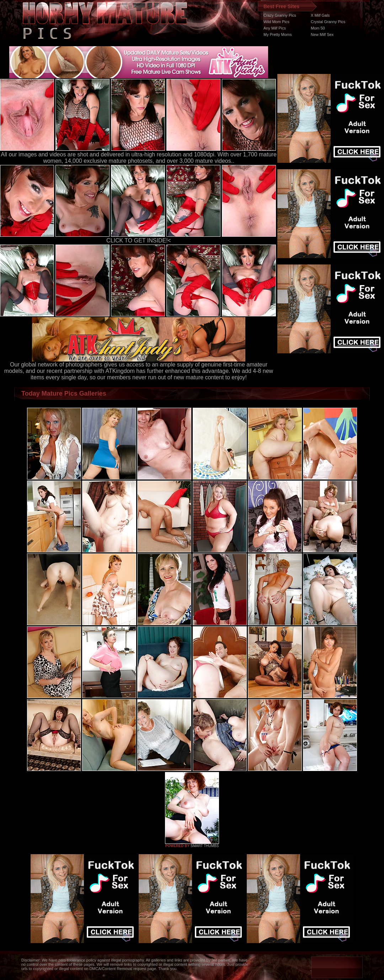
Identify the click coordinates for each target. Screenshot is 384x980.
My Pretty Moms (278, 34)
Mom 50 (318, 28)
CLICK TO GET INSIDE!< (139, 240)
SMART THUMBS (205, 846)
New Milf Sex (322, 34)
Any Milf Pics (275, 28)
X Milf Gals (320, 15)
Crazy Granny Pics (280, 15)
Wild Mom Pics (276, 22)
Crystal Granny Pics (328, 22)
